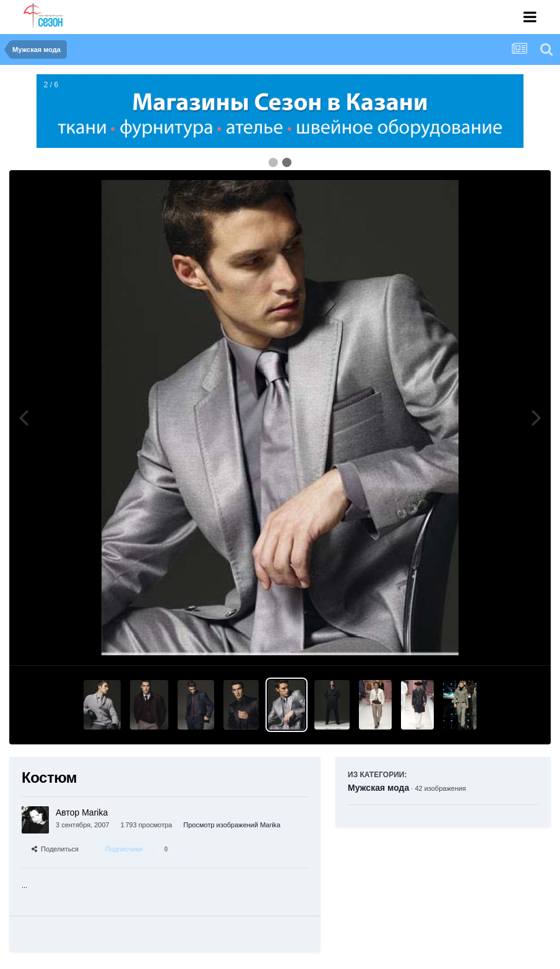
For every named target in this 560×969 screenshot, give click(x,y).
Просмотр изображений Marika (232, 825)
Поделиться (55, 849)
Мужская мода (378, 788)
